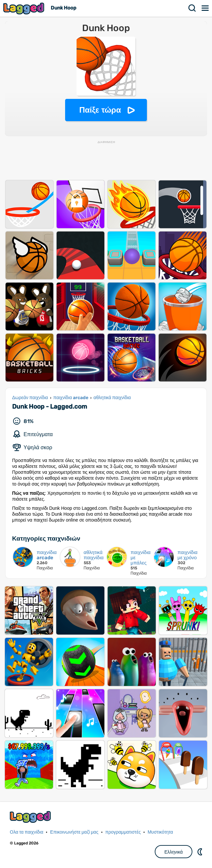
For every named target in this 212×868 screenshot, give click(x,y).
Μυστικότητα (160, 832)
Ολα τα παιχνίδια (26, 832)
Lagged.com (31, 817)
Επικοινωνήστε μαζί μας (74, 832)
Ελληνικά (173, 852)
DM (201, 852)
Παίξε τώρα (100, 110)
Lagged (25, 8)
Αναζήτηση (192, 8)
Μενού (205, 8)
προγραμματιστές (123, 832)
